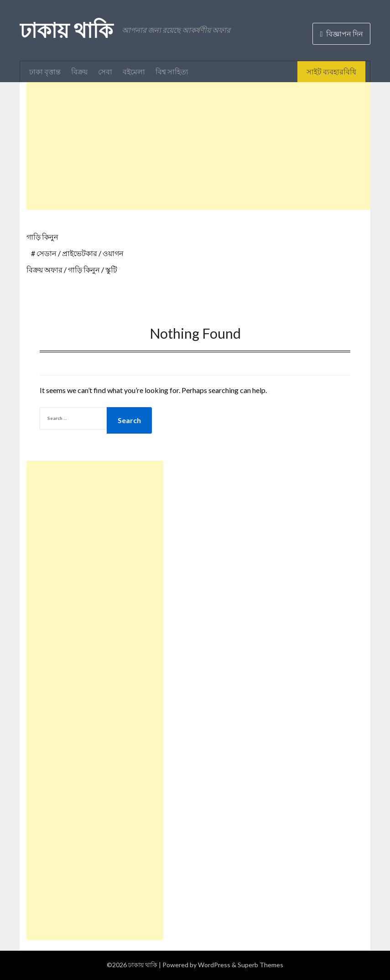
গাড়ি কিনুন (42, 237)
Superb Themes (260, 965)
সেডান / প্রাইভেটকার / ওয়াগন (80, 253)
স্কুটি (111, 270)
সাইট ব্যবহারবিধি (331, 71)
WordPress (214, 965)
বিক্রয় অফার (44, 270)
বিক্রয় (79, 71)
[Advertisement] (208, 146)
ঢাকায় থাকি (66, 30)
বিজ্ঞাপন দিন (341, 34)
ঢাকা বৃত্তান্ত (45, 71)
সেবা (105, 71)
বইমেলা (134, 71)
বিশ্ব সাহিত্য (172, 71)
